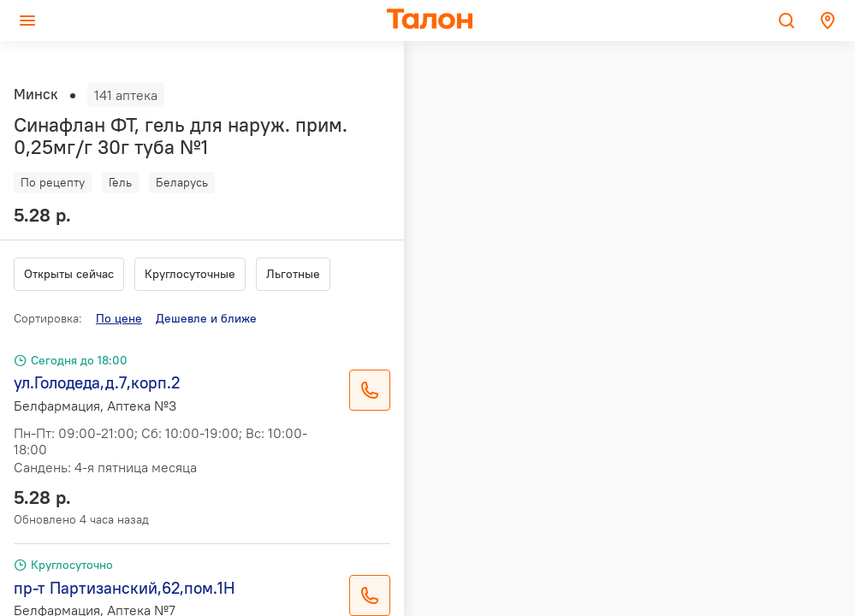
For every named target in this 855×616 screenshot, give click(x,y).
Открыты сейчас (69, 274)
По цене (119, 318)
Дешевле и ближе (206, 318)
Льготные (293, 274)
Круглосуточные (190, 274)
